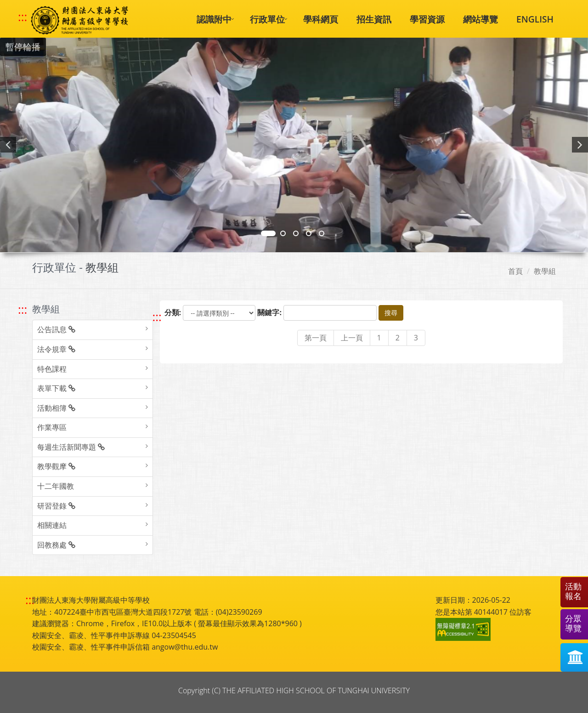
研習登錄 (56, 506)
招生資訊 (374, 19)
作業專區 (52, 427)
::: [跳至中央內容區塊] (157, 317)
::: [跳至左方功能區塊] (23, 309)
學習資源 (427, 19)
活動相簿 (56, 408)
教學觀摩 (56, 466)
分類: (173, 312)
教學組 (545, 271)
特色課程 (52, 369)
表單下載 (56, 388)
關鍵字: (269, 312)
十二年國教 (56, 486)
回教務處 (56, 545)
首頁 (515, 271)
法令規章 (56, 349)
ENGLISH (535, 19)
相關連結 (52, 525)
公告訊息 (56, 329)
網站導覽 (481, 19)
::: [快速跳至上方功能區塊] (23, 17)
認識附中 (214, 19)
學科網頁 (321, 19)
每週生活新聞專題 (71, 447)
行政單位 (267, 19)
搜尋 (391, 313)
